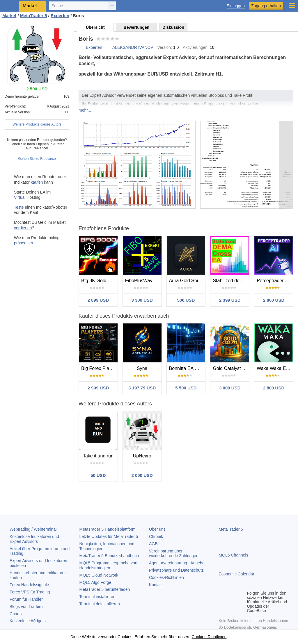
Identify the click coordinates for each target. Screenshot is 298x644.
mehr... (85, 110)
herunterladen (105, 589)
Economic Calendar (237, 574)
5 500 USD (186, 388)
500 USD (186, 300)
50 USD (98, 475)
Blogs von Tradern (26, 607)
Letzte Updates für (109, 536)
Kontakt (156, 585)
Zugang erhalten (266, 6)
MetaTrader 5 (231, 529)
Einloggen (236, 6)
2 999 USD (98, 388)
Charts (16, 614)
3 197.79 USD (142, 388)
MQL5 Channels (234, 555)
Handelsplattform (108, 529)
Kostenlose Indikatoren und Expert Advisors (34, 539)
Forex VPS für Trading (30, 592)
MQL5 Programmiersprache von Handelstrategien (108, 565)
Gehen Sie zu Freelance (37, 159)
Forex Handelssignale (29, 585)
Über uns (157, 529)
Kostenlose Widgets (28, 621)
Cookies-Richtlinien (166, 577)
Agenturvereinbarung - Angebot (177, 563)
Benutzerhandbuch (109, 556)
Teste (19, 207)
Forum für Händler (26, 599)
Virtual (20, 197)
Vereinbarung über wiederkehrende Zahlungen (174, 553)
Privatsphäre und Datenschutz (176, 570)
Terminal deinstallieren (100, 604)
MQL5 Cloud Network (99, 575)
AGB (153, 544)
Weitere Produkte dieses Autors (37, 124)
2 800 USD (274, 300)
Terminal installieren (97, 597)
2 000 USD (142, 475)
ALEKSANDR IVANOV (133, 47)
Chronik (156, 536)
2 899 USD (98, 300)
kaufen (37, 182)
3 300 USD (142, 300)
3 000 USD (230, 388)
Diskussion (173, 27)
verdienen (23, 228)
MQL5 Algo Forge (95, 582)
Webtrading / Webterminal (33, 529)
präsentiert (24, 243)
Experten (94, 47)
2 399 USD (230, 300)
